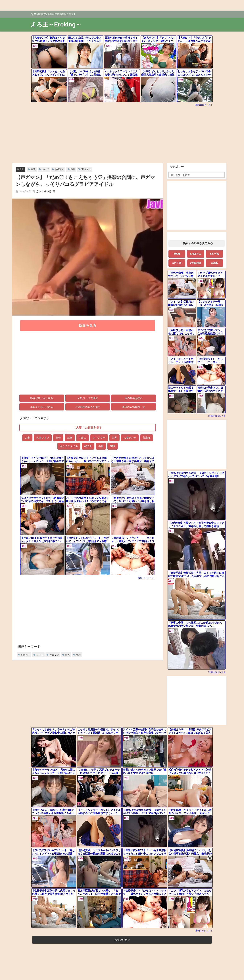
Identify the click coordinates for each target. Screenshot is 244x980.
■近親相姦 (195, 263)
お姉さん (60, 169)
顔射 (73, 169)
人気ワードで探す (88, 398)
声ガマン (86, 169)
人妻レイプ (43, 438)
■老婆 (214, 263)
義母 (58, 438)
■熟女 (177, 254)
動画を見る (88, 326)
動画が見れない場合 (42, 398)
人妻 (27, 438)
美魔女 (147, 438)
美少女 (21, 169)
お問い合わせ (122, 940)
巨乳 (33, 169)
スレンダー (99, 438)
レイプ (45, 169)
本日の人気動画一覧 (134, 407)
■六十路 (177, 263)
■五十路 (214, 254)
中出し (82, 438)
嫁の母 (88, 446)
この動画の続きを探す (88, 407)
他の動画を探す (134, 398)
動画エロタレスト (204, 105)
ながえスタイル (69, 446)
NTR (113, 446)
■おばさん (195, 254)
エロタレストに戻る (42, 407)
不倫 (101, 446)
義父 (70, 438)
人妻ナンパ (130, 438)
